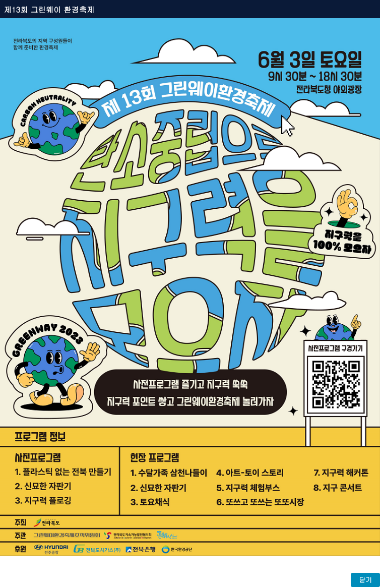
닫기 (365, 580)
